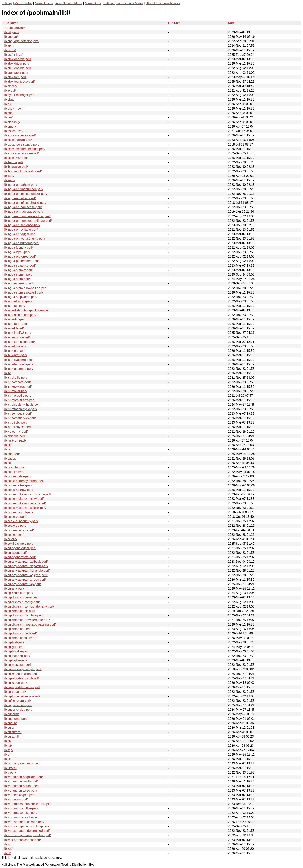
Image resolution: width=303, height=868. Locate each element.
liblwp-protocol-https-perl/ (21, 808)
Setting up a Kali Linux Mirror (123, 3)
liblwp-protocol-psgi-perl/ (20, 813)
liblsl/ (7, 755)
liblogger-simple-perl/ (18, 705)
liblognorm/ (11, 714)
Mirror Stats (93, 3)
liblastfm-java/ (13, 55)
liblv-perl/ (10, 773)
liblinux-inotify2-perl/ (17, 333)
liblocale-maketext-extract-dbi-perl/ (27, 494)
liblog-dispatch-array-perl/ (21, 597)
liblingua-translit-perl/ (18, 301)
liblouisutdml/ (13, 732)
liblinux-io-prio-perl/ (17, 337)
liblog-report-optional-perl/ (21, 678)
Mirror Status (23, 3)
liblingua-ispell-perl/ (17, 252)
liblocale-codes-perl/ (17, 476)
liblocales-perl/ (14, 535)
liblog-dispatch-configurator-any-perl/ (29, 606)
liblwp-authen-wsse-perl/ (20, 791)
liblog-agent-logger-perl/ (20, 548)
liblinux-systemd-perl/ (18, 360)
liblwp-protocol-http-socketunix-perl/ (28, 804)
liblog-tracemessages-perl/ (22, 696)
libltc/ (7, 759)
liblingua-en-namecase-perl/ (23, 207)
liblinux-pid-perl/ (14, 351)
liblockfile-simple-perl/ (18, 544)
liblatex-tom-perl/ (15, 77)
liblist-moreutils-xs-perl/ (20, 400)
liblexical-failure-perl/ (18, 140)
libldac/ (9, 113)
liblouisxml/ (11, 737)
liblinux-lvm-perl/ (15, 346)
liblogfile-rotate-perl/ (17, 701)
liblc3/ (8, 104)
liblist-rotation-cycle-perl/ (20, 409)
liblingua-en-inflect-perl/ (20, 198)
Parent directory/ (15, 28)
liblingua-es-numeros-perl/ (22, 243)
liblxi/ (7, 844)
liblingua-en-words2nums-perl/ (24, 238)
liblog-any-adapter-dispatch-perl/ (26, 566)
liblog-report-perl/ (15, 683)
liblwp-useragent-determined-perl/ (27, 831)
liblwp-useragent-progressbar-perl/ (27, 835)
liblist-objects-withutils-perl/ (22, 404)
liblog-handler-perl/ (17, 651)
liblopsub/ (10, 723)
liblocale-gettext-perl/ (18, 485)
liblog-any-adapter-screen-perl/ (25, 580)
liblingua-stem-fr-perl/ (18, 270)
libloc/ (8, 463)
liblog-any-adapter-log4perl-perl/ (26, 575)
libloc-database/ (14, 467)
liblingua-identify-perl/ (18, 248)
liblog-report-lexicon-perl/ (21, 674)
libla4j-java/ (11, 32)
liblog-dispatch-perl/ (17, 629)
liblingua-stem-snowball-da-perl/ (26, 288)
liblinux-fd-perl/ (14, 328)
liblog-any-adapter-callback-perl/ (26, 562)
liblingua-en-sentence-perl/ (22, 225)
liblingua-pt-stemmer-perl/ (21, 261)
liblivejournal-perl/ (16, 432)
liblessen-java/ (13, 131)
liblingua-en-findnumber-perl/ (23, 189)
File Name (11, 23)
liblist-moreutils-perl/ (17, 396)
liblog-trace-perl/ (15, 692)
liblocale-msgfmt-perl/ (18, 512)
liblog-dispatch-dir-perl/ (19, 611)
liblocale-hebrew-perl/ (18, 490)
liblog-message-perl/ (18, 665)
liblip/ (7, 373)
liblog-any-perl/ (14, 589)
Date (231, 23)
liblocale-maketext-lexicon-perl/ (25, 508)
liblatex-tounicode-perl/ (19, 82)
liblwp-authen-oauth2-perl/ (22, 786)
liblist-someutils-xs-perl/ (20, 418)
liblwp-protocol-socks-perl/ (22, 817)
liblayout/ (10, 90)
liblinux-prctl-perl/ (15, 355)
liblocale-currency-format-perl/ (24, 481)
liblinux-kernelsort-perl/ (19, 342)
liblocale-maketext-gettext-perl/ (25, 503)
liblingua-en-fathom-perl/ (20, 185)
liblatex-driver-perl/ (16, 64)
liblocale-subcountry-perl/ (21, 521)
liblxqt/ (8, 849)
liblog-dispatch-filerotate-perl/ (23, 615)
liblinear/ (9, 180)
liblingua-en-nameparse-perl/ (23, 212)
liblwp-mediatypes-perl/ (20, 795)
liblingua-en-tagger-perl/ (20, 234)
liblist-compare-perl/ (17, 382)
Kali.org (7, 3)
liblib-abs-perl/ (13, 162)
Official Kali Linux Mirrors (163, 3)
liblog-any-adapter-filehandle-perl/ (27, 571)
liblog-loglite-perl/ (15, 660)
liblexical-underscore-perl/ (21, 153)
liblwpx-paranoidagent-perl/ (22, 840)
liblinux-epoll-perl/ (16, 324)
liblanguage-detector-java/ (21, 41)
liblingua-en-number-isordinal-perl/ (27, 216)
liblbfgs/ (9, 100)
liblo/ (7, 449)
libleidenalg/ (12, 122)
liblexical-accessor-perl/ (20, 135)
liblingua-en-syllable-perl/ (21, 230)
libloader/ (10, 458)
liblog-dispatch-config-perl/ (22, 602)
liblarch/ (9, 46)
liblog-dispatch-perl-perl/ (20, 633)
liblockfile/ (10, 539)
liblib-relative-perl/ (16, 167)
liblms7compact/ (15, 440)
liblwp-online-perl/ (16, 799)
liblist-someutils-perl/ (18, 414)
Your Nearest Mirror (69, 3)
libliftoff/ (9, 176)
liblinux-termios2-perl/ (18, 364)
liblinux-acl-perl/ (14, 306)
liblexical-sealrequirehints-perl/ (24, 149)
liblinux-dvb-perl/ (15, 319)
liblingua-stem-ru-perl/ (19, 283)
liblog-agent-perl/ (15, 553)
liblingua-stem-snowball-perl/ (23, 292)
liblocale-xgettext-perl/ (19, 530)
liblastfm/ (10, 50)
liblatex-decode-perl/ (18, 59)
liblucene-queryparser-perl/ (22, 763)
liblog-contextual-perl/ (18, 593)
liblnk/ (8, 445)
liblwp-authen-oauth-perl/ (21, 781)
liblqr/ (7, 741)
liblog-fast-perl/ (14, 642)
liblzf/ (7, 853)
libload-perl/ (12, 454)
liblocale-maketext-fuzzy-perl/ (24, 499)
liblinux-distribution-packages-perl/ (27, 310)
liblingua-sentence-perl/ (20, 266)
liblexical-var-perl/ (16, 158)
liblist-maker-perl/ (15, 391)
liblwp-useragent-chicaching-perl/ (26, 826)
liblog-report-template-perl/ (22, 687)
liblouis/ (9, 728)
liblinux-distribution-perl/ (20, 315)
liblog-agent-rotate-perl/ (20, 557)
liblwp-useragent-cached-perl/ (24, 822)
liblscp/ (8, 750)
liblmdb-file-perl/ (15, 436)
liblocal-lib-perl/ (14, 472)
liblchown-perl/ (14, 108)
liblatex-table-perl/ (16, 73)
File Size (174, 23)
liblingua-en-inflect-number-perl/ (25, 194)
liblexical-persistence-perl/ (21, 144)
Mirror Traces (44, 3)
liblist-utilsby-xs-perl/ (18, 427)
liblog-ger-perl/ (14, 647)
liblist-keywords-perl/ (18, 387)
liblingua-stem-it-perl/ (18, 274)
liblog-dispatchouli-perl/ (20, 638)
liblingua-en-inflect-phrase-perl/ (25, 203)
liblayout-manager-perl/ (20, 95)
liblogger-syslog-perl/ (18, 710)
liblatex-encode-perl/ (18, 68)
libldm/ (8, 117)
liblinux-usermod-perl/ (18, 369)
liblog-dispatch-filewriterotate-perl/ (27, 620)
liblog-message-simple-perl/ (23, 669)
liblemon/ (10, 126)
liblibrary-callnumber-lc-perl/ (23, 171)
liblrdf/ (8, 746)
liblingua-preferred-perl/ (20, 256)
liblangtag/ (11, 37)
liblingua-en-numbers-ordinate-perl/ (28, 221)
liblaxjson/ (10, 86)
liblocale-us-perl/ (15, 526)
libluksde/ (10, 768)
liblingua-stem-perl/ (17, 279)
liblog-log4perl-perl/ (17, 656)
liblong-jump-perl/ (16, 719)
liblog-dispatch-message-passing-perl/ (30, 624)
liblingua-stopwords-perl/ (20, 297)
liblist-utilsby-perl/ (16, 422)
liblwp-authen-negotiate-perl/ (23, 777)
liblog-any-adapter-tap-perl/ (22, 584)
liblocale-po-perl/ (15, 517)
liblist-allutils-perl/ (15, 378)
